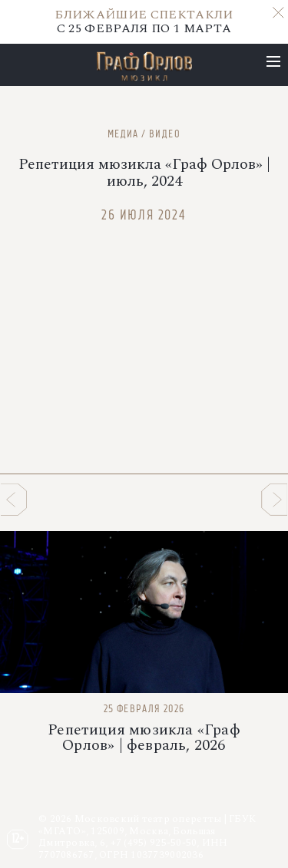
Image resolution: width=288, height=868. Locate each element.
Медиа (123, 134)
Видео (165, 134)
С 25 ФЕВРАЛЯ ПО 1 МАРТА (144, 21)
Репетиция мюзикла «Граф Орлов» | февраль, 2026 (144, 738)
